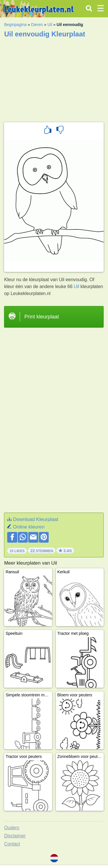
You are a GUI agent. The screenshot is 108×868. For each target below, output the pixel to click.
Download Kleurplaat (36, 519)
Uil (50, 25)
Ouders (12, 828)
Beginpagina (15, 25)
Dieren (37, 25)
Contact (12, 844)
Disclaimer (15, 836)
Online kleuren (29, 527)
